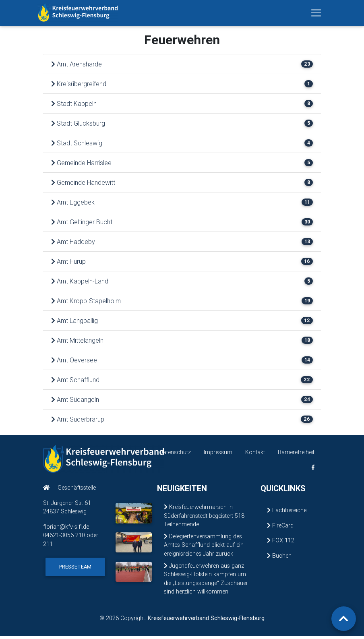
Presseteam (75, 570)
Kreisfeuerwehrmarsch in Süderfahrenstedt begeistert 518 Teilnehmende (204, 519)
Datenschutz (175, 455)
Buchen (279, 559)
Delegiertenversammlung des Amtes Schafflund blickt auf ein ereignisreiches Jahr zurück (204, 548)
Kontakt (255, 455)
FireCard (280, 529)
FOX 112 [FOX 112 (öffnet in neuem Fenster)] (281, 544)
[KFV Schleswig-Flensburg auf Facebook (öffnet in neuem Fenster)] (313, 471)
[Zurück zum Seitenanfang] (344, 619)
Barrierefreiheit (296, 455)
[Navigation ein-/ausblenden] (316, 14)
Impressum (218, 455)
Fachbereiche (287, 513)
